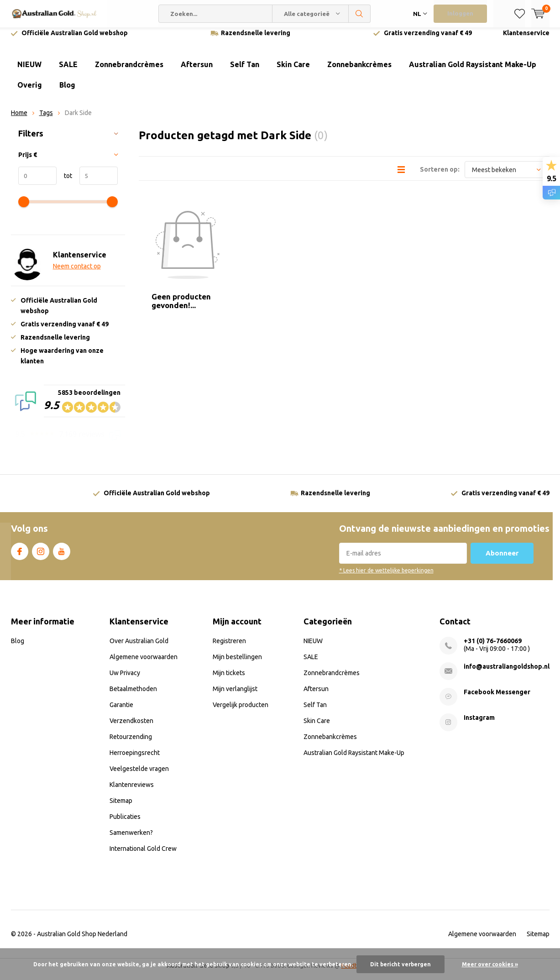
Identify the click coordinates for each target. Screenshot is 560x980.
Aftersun (197, 71)
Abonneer (502, 560)
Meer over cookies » (490, 964)
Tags (46, 120)
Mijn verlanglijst (235, 695)
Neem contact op (77, 273)
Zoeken (360, 14)
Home (19, 120)
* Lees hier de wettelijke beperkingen (386, 577)
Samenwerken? (131, 839)
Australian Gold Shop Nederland (82, 940)
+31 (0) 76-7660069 (493, 647)
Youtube (62, 556)
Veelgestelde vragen (139, 775)
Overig (30, 92)
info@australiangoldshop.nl (507, 673)
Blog (67, 92)
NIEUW (29, 71)
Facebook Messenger (497, 698)
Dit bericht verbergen (400, 964)
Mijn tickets (229, 679)
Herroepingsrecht (135, 759)
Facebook (20, 556)
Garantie (121, 711)
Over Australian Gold (139, 647)
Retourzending (131, 743)
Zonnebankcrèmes (359, 71)
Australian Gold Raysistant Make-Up (473, 71)
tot (64, 183)
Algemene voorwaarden (144, 663)
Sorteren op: (440, 176)
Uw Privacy (125, 679)
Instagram (41, 556)
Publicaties (125, 823)
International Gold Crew (143, 855)
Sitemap (121, 807)
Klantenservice (526, 40)
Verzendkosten (131, 727)
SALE (68, 71)
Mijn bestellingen (237, 663)
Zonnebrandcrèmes (129, 71)
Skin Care (293, 71)
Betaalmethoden (133, 695)
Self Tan (245, 71)
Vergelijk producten (241, 711)
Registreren (229, 647)
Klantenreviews (132, 791)
